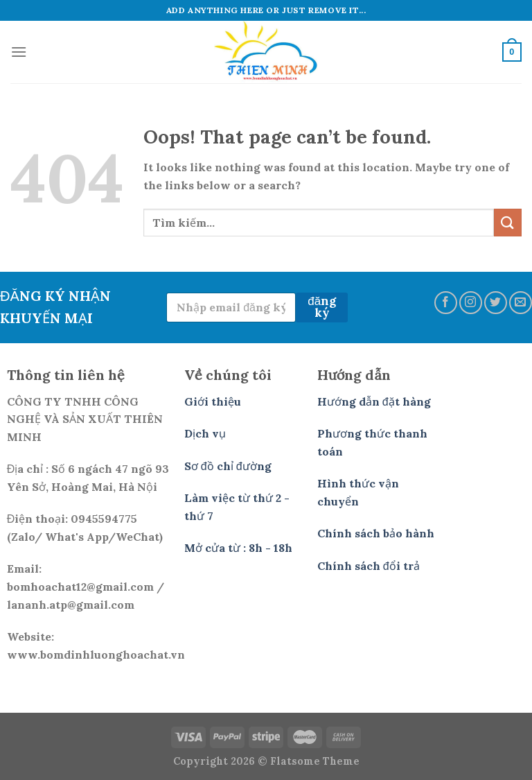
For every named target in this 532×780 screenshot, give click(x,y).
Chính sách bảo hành (376, 533)
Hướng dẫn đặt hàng (374, 401)
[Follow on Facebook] (446, 303)
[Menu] (19, 52)
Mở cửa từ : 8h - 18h (238, 548)
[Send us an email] (521, 303)
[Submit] (508, 222)
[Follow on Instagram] (471, 303)
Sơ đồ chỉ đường (228, 466)
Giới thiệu (213, 401)
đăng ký (322, 307)
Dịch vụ (205, 433)
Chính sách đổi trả (369, 566)
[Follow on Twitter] (496, 303)
